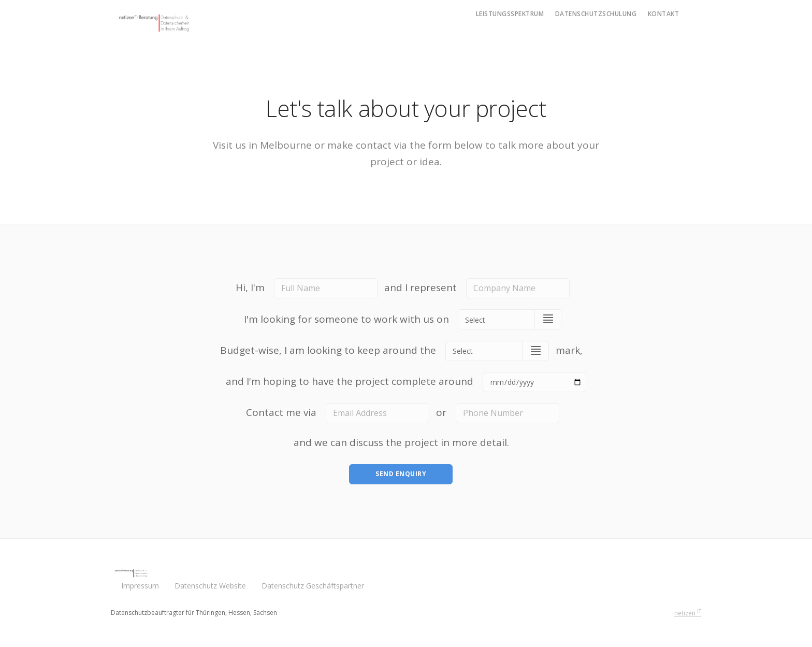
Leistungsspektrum (510, 14)
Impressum (140, 586)
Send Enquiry (401, 474)
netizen (688, 613)
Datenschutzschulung (596, 14)
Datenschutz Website (210, 586)
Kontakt (664, 14)
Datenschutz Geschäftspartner (313, 586)
